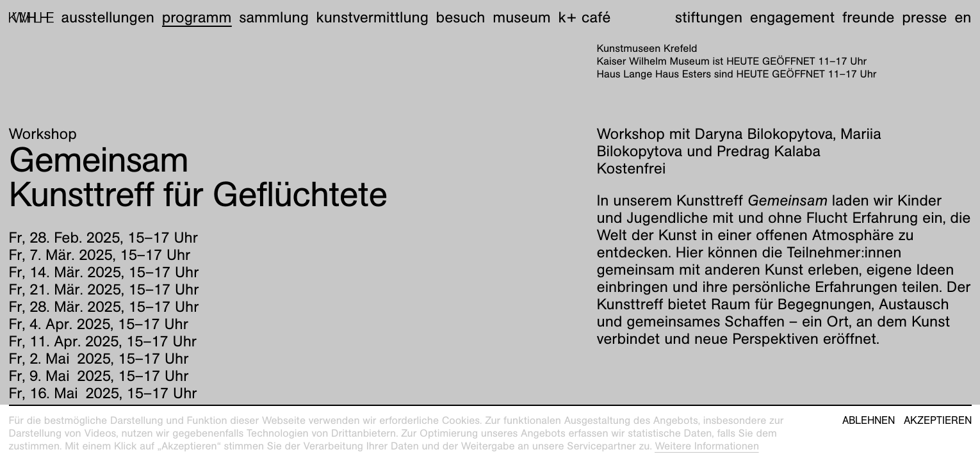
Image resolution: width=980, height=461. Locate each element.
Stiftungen (709, 17)
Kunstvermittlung (372, 17)
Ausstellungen (108, 17)
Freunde (869, 17)
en (963, 17)
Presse (924, 17)
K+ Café (584, 17)
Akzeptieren (938, 421)
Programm (197, 17)
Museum (522, 17)
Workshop (43, 134)
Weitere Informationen (707, 446)
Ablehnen (869, 421)
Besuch (461, 17)
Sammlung (274, 17)
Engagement (792, 17)
